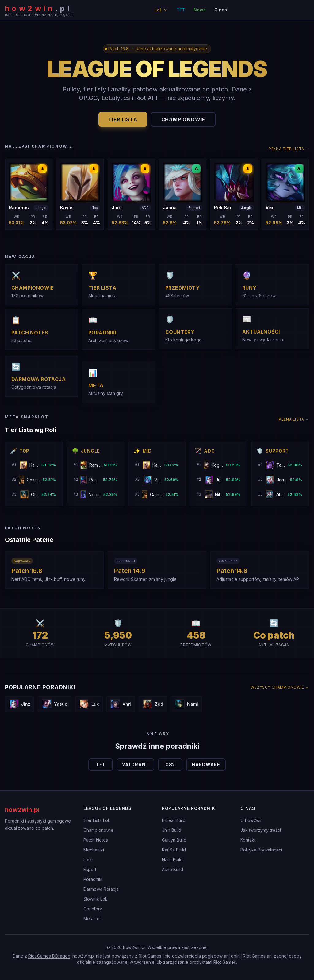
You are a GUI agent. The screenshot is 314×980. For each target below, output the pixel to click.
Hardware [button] (206, 764)
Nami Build (172, 860)
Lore (88, 860)
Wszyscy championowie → (280, 687)
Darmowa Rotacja (101, 889)
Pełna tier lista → (289, 149)
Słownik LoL (95, 899)
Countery (93, 909)
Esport (90, 869)
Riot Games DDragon (49, 956)
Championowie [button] (183, 119)
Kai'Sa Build (174, 850)
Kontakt (248, 840)
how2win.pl (22, 810)
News (200, 10)
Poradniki (93, 879)
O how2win (252, 820)
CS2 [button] (170, 764)
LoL (161, 10)
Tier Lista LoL (97, 820)
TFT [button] (101, 764)
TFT (181, 10)
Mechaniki (94, 850)
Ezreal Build (174, 820)
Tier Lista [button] (123, 119)
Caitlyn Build (174, 840)
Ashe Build (172, 869)
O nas (221, 10)
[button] (29, 194)
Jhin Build (172, 830)
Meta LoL (93, 918)
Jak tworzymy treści (261, 830)
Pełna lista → (294, 419)
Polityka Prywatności (261, 850)
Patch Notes (96, 840)
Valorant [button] (135, 764)
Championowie (98, 830)
